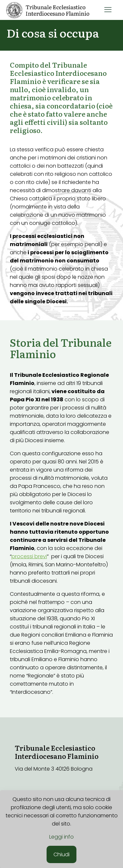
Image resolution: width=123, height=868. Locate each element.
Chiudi (61, 854)
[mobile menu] (108, 10)
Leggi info (61, 837)
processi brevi (29, 556)
